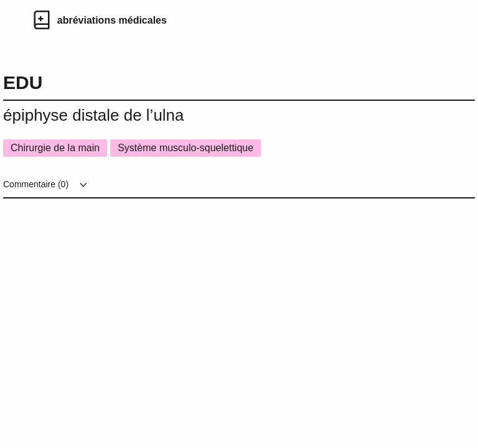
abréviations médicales (112, 20)
